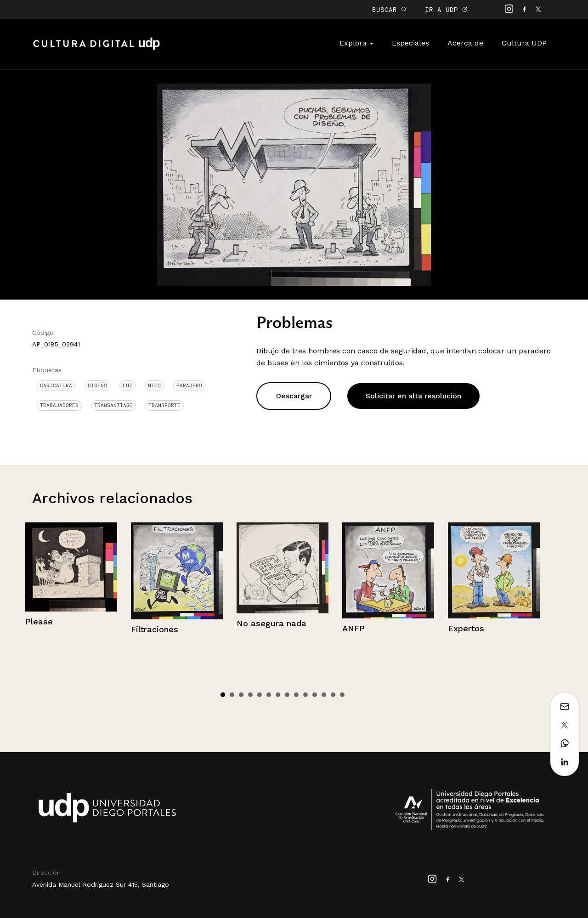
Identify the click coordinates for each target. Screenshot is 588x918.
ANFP (353, 628)
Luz (127, 385)
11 (315, 695)
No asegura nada (271, 623)
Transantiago (113, 405)
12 (324, 695)
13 (333, 695)
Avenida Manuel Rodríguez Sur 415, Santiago (101, 884)
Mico (154, 385)
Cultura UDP (524, 43)
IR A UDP (446, 9)
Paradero (189, 385)
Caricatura (56, 385)
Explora (356, 43)
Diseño (97, 385)
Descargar (294, 396)
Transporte (164, 405)
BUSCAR (389, 9)
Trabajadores (59, 405)
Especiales (410, 43)
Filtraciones (155, 629)
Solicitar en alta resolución (413, 396)
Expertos (466, 628)
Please (39, 621)
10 (305, 695)
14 (342, 695)
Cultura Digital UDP (96, 49)
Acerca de (465, 43)
